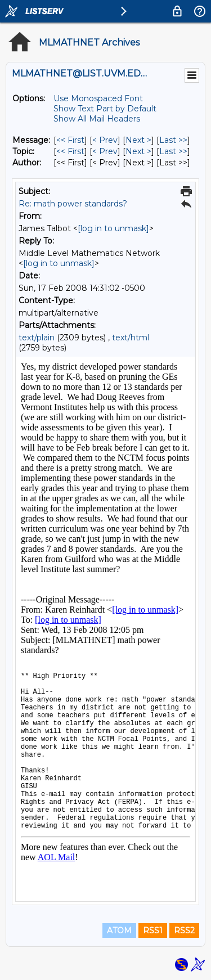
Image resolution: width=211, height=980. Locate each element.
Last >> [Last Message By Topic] (173, 151)
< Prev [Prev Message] (105, 140)
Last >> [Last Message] (173, 140)
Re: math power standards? (73, 204)
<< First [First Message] (70, 140)
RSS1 (153, 930)
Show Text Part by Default (105, 109)
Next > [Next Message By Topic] (138, 151)
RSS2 (184, 930)
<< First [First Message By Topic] (70, 151)
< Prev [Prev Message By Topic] (105, 151)
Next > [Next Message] (138, 140)
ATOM (119, 930)
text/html (131, 338)
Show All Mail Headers (97, 119)
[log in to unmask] (113, 228)
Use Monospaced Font (98, 98)
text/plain (37, 338)
